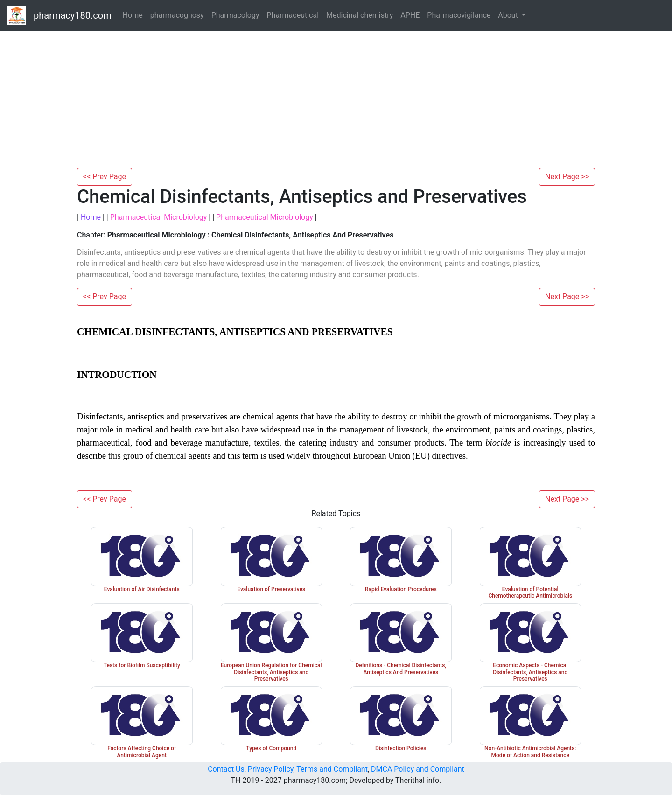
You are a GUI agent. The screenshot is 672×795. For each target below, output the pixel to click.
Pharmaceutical (293, 15)
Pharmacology (235, 15)
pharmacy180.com (73, 15)
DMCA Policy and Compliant (418, 769)
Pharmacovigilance (459, 15)
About (509, 15)
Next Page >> (567, 177)
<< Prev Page (105, 177)
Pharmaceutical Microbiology (159, 217)
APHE (410, 15)
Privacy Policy (271, 769)
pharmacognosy (177, 15)
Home (133, 15)
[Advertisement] (336, 98)
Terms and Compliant (332, 769)
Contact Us (226, 769)
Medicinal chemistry (360, 15)
